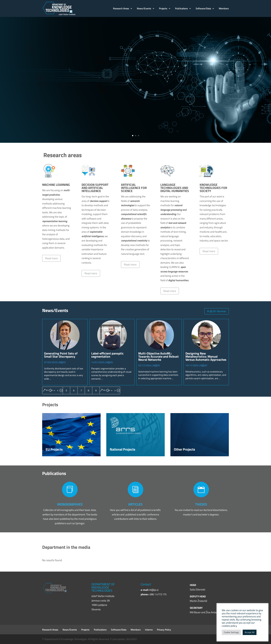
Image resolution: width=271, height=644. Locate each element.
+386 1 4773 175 (157, 594)
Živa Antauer (213, 612)
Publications (181, 9)
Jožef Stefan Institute (70, 67)
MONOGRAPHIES (70, 504)
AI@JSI (62, 362)
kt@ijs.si (154, 590)
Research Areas (121, 9)
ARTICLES (135, 504)
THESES (201, 504)
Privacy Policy (164, 630)
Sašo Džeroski (197, 589)
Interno (149, 630)
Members (224, 9)
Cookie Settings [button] (231, 632)
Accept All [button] (250, 632)
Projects (163, 9)
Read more (51, 258)
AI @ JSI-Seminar (217, 311)
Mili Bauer (195, 612)
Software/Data (203, 9)
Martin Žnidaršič (199, 601)
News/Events (144, 9)
